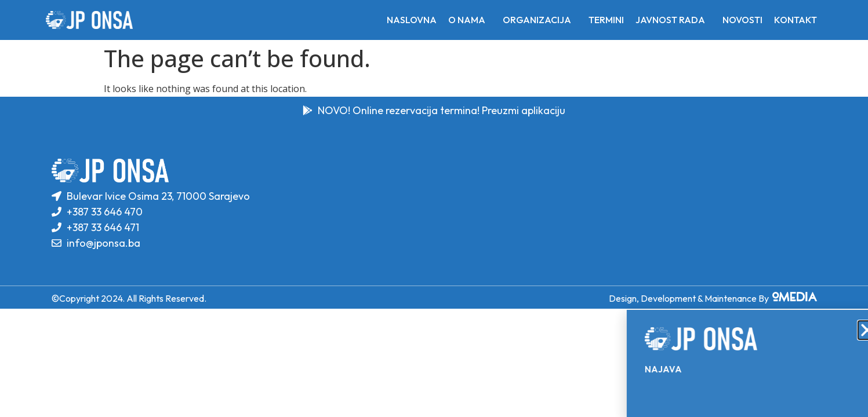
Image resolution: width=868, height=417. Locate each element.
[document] (434, 209)
